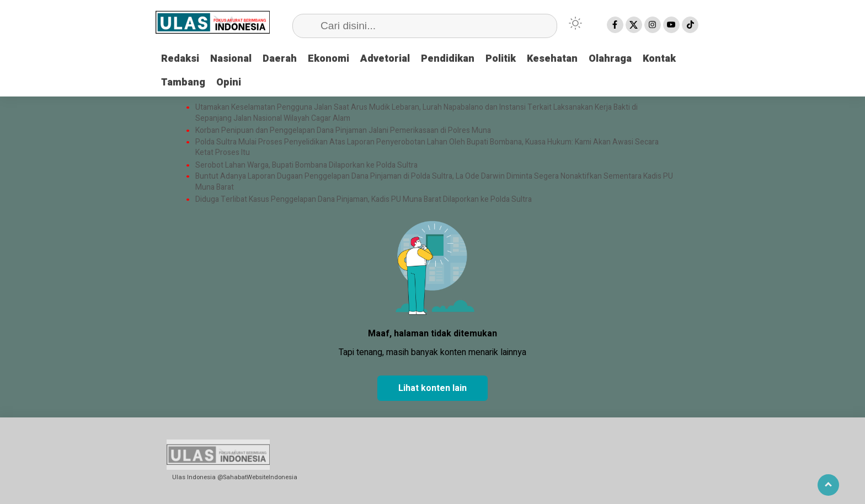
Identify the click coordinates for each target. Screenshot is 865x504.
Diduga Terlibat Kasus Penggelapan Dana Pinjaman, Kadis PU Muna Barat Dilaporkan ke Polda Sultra (364, 200)
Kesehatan (552, 59)
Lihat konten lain (432, 388)
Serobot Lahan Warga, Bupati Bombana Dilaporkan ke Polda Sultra (307, 165)
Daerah (280, 59)
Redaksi (180, 59)
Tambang (183, 82)
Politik (501, 59)
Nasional (231, 59)
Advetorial (385, 59)
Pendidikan (448, 59)
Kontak (659, 59)
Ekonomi (329, 59)
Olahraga (610, 59)
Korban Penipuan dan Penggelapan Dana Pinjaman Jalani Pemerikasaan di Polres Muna (343, 131)
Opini (229, 82)
